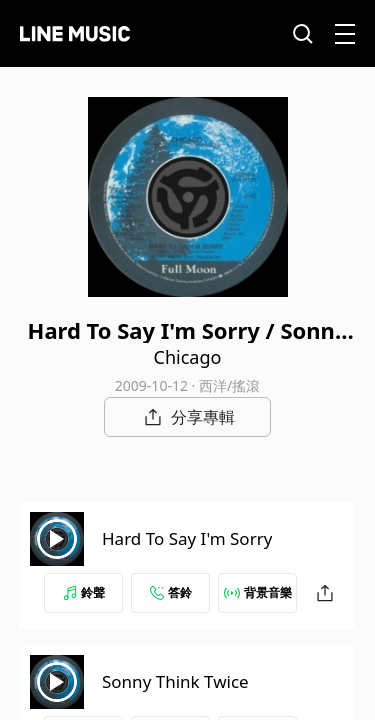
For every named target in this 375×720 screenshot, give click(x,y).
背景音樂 (258, 592)
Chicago (188, 357)
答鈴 (171, 592)
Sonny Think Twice (175, 681)
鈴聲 (84, 592)
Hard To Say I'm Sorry (187, 538)
